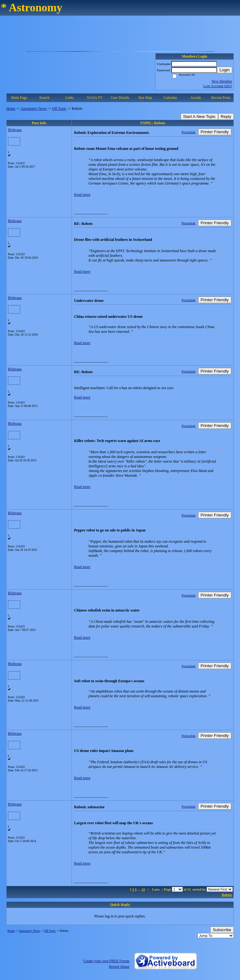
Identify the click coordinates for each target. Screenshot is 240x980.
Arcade (196, 98)
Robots (227, 895)
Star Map (145, 98)
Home (11, 109)
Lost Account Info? (218, 86)
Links (70, 98)
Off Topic (59, 109)
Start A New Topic (199, 117)
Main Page (19, 98)
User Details (120, 98)
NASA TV (95, 98)
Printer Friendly (215, 132)
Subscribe (222, 930)
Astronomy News (33, 109)
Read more (82, 195)
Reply (226, 117)
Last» (157, 889)
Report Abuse (119, 967)
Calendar (170, 98)
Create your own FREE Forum (106, 961)
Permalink (188, 132)
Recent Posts (221, 98)
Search (45, 98)
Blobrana (15, 130)
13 (143, 889)
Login (225, 70)
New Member (222, 81)
